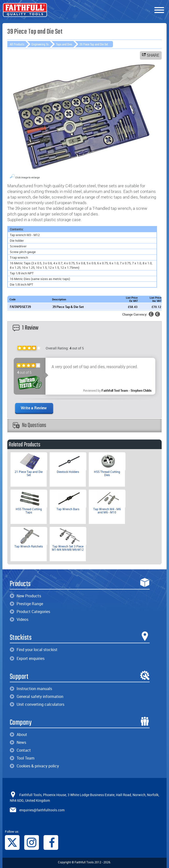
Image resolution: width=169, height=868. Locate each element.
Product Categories (30, 612)
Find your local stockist (34, 650)
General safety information (37, 696)
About (18, 734)
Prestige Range (26, 604)
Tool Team (22, 758)
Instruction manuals (31, 689)
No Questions (29, 425)
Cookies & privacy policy (34, 766)
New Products (25, 596)
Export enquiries (27, 658)
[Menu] (159, 10)
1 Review (26, 328)
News (18, 742)
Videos (19, 619)
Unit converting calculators (37, 704)
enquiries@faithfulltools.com (42, 810)
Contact (20, 750)
